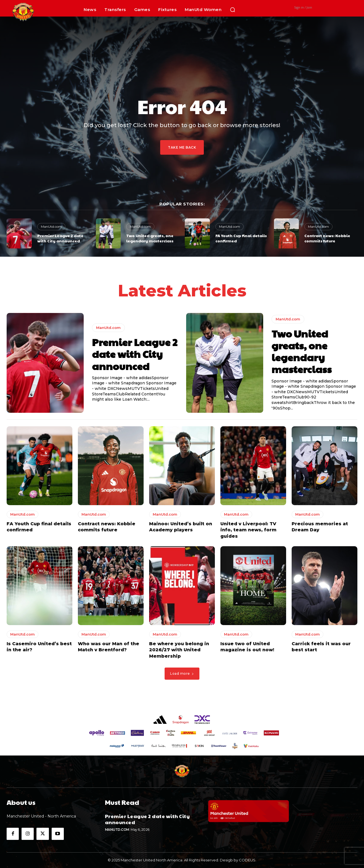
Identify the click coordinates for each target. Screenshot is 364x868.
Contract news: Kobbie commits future (327, 238)
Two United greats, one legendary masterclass (150, 238)
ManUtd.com (51, 227)
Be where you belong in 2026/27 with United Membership (179, 650)
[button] (233, 10)
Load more (182, 673)
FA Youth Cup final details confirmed (241, 238)
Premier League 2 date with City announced (60, 238)
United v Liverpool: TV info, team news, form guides (248, 530)
